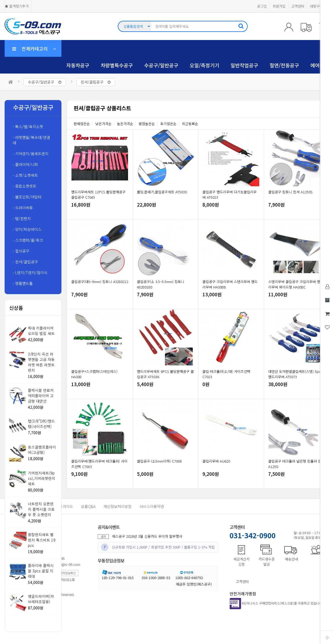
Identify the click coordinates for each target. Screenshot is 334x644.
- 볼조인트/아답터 (27, 197)
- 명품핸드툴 (23, 283)
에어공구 (320, 65)
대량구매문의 (320, 6)
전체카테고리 (34, 49)
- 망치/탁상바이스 (27, 229)
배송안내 (292, 559)
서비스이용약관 (152, 506)
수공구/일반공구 (161, 65)
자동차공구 (78, 65)
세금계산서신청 (241, 562)
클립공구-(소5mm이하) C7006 (159, 461)
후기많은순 (168, 124)
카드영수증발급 (267, 562)
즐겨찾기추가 (17, 6)
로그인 (262, 6)
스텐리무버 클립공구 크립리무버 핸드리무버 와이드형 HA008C (296, 284)
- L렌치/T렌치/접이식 (30, 273)
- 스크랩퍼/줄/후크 (28, 240)
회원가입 (279, 6)
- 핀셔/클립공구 (25, 262)
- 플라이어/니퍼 (25, 164)
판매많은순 (82, 124)
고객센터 (298, 6)
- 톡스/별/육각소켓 (28, 127)
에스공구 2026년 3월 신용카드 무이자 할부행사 (147, 536)
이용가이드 (64, 506)
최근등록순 (190, 124)
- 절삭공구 (21, 251)
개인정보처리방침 (117, 506)
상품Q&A (88, 506)
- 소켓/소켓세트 (25, 175)
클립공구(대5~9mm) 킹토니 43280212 (100, 282)
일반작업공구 (244, 65)
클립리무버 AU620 (216, 461)
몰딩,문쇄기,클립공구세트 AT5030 (162, 192)
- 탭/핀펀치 (22, 218)
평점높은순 (147, 124)
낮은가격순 (103, 124)
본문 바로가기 (0, 0)
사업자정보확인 (66, 573)
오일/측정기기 (204, 65)
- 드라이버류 (23, 208)
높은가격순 (125, 124)
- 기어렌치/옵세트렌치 (31, 154)
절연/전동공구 (284, 65)
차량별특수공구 (117, 65)
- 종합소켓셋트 (24, 186)
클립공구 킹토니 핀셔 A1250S (290, 192)
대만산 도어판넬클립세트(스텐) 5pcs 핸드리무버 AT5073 (295, 374)
